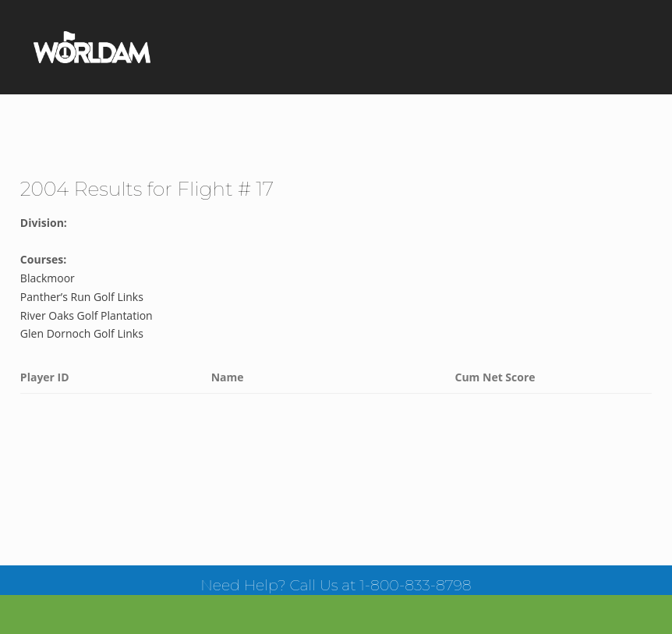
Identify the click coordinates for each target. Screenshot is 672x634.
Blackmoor (48, 278)
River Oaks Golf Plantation (87, 315)
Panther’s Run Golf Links (82, 297)
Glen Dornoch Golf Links (82, 333)
